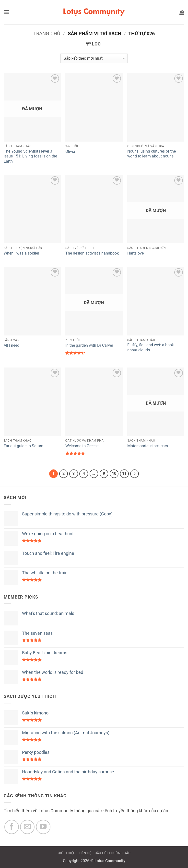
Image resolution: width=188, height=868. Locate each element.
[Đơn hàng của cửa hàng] (94, 58)
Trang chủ (47, 33)
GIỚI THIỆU (67, 853)
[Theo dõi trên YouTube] (43, 827)
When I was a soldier (21, 253)
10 (115, 474)
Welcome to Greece (82, 446)
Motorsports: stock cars (148, 446)
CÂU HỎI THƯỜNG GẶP (112, 853)
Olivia (70, 151)
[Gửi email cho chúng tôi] (27, 827)
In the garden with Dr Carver (89, 345)
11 (126, 474)
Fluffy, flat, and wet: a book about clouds (151, 347)
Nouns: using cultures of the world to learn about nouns (152, 154)
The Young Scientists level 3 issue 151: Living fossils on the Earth (30, 156)
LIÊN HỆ (85, 853)
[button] (7, 12)
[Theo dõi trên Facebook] (12, 827)
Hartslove (135, 253)
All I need (12, 345)
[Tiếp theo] (136, 474)
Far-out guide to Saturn (23, 446)
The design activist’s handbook (92, 253)
